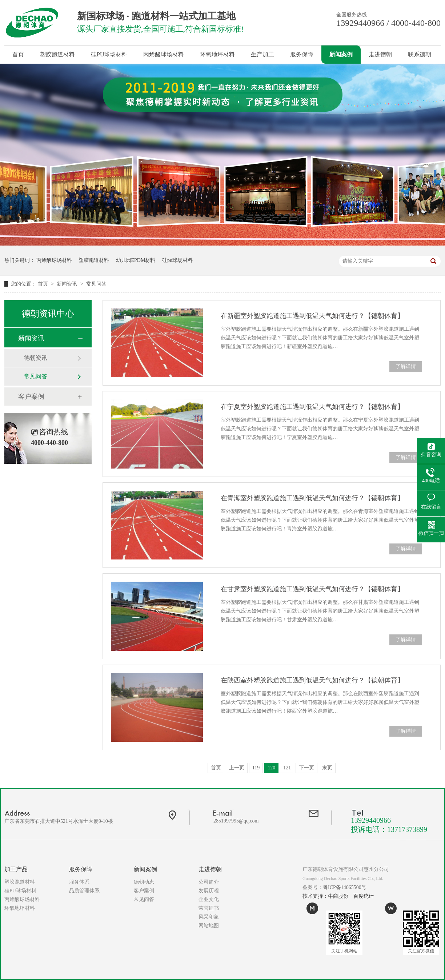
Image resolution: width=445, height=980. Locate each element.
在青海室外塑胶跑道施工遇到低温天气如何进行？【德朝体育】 (312, 498)
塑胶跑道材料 (57, 54)
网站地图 (209, 926)
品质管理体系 (84, 891)
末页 (327, 768)
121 (287, 768)
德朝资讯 (36, 358)
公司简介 (209, 882)
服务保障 (302, 54)
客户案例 (31, 397)
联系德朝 (420, 54)
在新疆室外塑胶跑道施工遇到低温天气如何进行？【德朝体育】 (312, 316)
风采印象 (209, 917)
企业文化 (209, 899)
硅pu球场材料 (177, 260)
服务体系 (79, 882)
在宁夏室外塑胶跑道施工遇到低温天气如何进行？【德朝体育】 (312, 407)
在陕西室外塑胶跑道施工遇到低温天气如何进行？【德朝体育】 (312, 680)
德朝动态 (144, 882)
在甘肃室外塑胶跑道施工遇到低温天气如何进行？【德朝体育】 (312, 589)
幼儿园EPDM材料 (136, 260)
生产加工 (262, 54)
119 (256, 768)
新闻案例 (341, 54)
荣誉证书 (209, 908)
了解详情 (406, 366)
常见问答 (96, 284)
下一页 (306, 768)
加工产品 (16, 869)
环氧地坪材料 (217, 54)
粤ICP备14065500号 (345, 887)
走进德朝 (380, 54)
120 (271, 768)
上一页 (237, 768)
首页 (18, 54)
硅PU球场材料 (109, 54)
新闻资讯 (68, 284)
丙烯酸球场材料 (164, 54)
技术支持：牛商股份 (325, 896)
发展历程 (209, 891)
